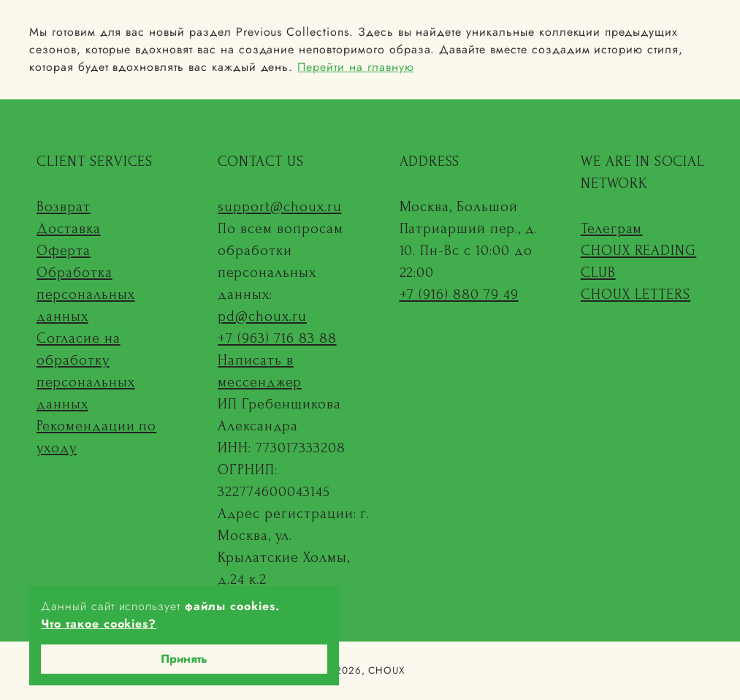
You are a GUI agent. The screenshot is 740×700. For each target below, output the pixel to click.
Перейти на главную (355, 67)
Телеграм (612, 229)
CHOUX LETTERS (636, 294)
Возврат (64, 207)
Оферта (64, 251)
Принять (184, 659)
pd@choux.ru (262, 316)
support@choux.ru (279, 207)
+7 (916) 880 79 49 (459, 294)
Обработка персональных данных (86, 294)
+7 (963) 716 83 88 (277, 338)
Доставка (69, 229)
